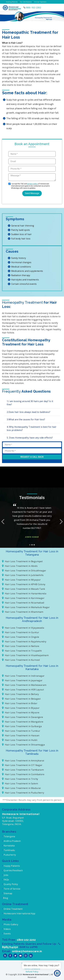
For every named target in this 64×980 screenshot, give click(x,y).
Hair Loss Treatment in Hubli (20, 740)
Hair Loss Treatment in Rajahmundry (24, 641)
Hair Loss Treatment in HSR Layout (23, 690)
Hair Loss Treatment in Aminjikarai (23, 761)
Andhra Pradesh (12, 841)
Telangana (9, 836)
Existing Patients (12, 2)
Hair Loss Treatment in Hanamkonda (24, 593)
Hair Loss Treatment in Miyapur (21, 580)
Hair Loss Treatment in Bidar (20, 703)
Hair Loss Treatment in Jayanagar (22, 680)
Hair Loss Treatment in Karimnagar (23, 598)
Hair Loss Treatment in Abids (20, 566)
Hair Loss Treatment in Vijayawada (23, 628)
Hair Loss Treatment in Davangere (23, 717)
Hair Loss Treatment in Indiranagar (23, 676)
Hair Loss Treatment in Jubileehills (23, 575)
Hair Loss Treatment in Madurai (21, 788)
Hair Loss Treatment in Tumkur (21, 731)
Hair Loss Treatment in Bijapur (21, 708)
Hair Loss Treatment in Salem (20, 783)
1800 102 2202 (26, 940)
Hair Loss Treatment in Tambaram (23, 770)
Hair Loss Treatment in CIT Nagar (22, 765)
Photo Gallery (11, 924)
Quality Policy (10, 884)
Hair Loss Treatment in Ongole (21, 637)
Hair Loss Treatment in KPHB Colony (24, 584)
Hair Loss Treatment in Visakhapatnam (25, 655)
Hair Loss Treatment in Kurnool (21, 660)
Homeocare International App (20, 913)
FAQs (6, 880)
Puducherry (9, 855)
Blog (5, 898)
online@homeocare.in (27, 951)
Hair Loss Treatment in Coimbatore (23, 774)
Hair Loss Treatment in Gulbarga (22, 726)
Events (7, 934)
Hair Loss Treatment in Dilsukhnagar (24, 570)
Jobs (6, 875)
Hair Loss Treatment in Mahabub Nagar (26, 607)
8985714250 (10, 947)
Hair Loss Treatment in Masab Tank (23, 589)
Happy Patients (11, 866)
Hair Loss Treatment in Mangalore (23, 722)
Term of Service (12, 889)
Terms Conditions (32, 969)
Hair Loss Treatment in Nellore (21, 646)
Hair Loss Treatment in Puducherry (23, 793)
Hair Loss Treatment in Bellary (21, 694)
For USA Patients (26, 2)
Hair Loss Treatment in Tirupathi (22, 651)
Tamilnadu (9, 850)
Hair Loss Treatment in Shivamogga (23, 745)
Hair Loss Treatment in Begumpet (22, 561)
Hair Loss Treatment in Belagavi (21, 699)
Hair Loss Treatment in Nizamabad (23, 603)
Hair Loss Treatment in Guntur (21, 632)
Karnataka (9, 846)
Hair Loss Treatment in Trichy (20, 779)
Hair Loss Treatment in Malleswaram (24, 685)
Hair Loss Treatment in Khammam (23, 612)
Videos (7, 929)
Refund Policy (32, 972)
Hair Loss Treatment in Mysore (21, 712)
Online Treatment (40, 2)
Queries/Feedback (13, 870)
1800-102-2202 (33, 8)
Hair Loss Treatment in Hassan (21, 735)
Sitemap (8, 893)
